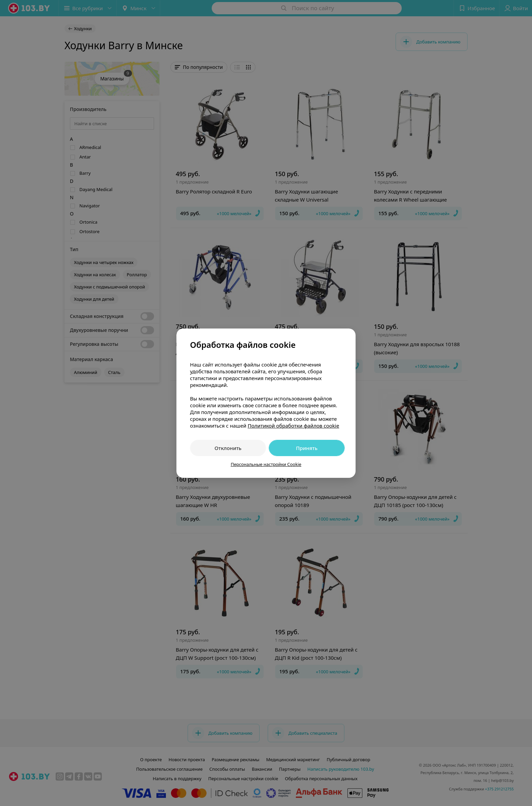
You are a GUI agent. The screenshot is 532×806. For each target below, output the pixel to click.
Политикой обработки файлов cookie (293, 426)
